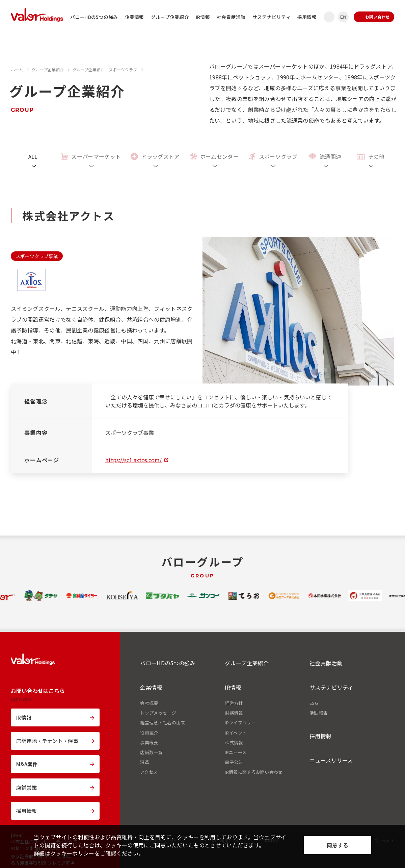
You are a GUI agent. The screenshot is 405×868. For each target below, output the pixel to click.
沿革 (145, 762)
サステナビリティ (272, 17)
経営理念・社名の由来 (163, 723)
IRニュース (236, 752)
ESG (314, 703)
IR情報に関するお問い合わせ (254, 772)
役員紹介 (149, 733)
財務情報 (234, 713)
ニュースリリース (331, 760)
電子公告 (234, 762)
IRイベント (236, 733)
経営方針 (234, 703)
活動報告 (318, 713)
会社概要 (149, 703)
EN (343, 17)
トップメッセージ (158, 713)
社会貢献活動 (231, 17)
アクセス (149, 772)
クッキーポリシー (72, 853)
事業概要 (149, 743)
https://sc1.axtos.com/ (133, 460)
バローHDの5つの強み (94, 17)
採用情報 (307, 17)
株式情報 (234, 743)
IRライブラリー (240, 723)
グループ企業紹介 (170, 17)
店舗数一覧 (151, 752)
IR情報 (203, 17)
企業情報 (134, 17)
